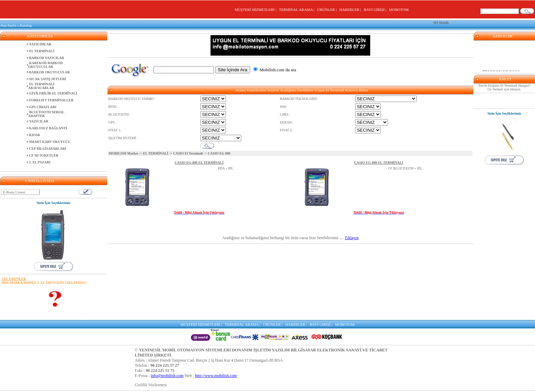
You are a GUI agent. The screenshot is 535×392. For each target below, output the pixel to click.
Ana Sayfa (8, 25)
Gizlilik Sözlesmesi (151, 385)
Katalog (26, 25)
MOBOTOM (399, 10)
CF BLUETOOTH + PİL (405, 168)
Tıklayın (352, 238)
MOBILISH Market (124, 153)
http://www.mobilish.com (216, 376)
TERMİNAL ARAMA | (297, 10)
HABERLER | (351, 10)
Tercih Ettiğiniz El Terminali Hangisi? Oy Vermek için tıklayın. (504, 87)
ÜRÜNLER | (328, 10)
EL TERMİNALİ (156, 153)
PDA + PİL (226, 168)
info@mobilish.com (167, 376)
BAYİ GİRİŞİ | (376, 10)
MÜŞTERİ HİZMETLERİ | (256, 10)
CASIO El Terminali (188, 153)
